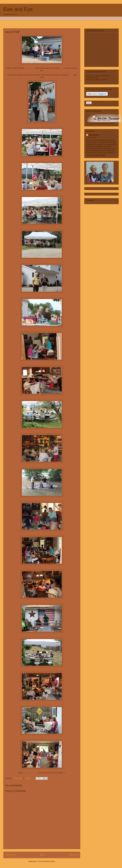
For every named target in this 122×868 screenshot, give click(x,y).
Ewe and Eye (18, 9)
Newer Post (10, 855)
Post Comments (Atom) (47, 861)
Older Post (74, 855)
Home (42, 855)
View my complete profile (96, 155)
